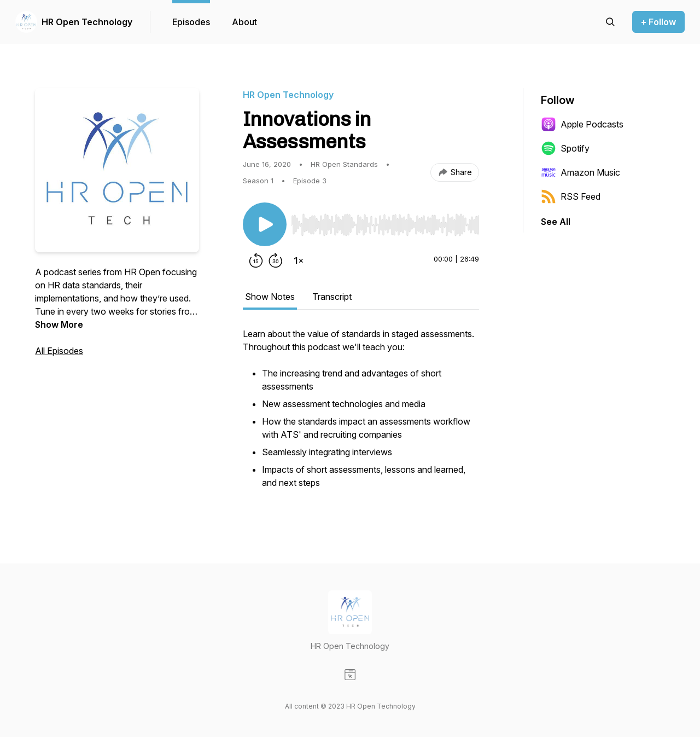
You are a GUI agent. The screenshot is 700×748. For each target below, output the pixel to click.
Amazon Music (581, 172)
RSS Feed (571, 196)
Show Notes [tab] (270, 297)
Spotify (565, 148)
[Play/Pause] (265, 224)
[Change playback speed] (299, 260)
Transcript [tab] (332, 297)
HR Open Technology (87, 22)
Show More (59, 324)
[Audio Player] (385, 222)
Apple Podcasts (582, 124)
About (244, 22)
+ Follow (658, 22)
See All (556, 222)
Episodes (191, 22)
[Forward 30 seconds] (276, 260)
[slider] (385, 225)
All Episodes (59, 351)
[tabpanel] (361, 415)
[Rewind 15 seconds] (256, 260)
